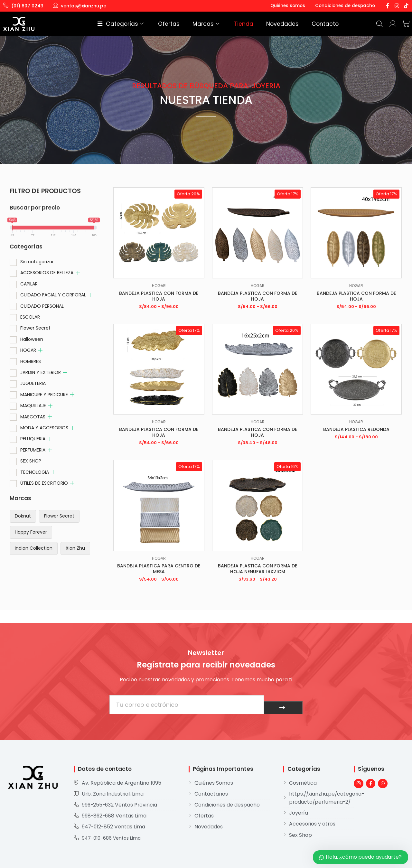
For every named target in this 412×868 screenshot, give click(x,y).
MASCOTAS (33, 417)
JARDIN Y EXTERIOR (41, 372)
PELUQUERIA (33, 439)
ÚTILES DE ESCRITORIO (44, 483)
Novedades (296, 24)
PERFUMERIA (33, 450)
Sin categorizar (37, 262)
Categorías (167, 24)
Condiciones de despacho (347, 6)
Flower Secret (35, 328)
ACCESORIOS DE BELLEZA (47, 273)
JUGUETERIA (33, 383)
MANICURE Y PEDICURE (44, 395)
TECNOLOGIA (35, 472)
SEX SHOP (31, 461)
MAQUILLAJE (33, 406)
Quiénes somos (293, 6)
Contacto (329, 24)
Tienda (266, 24)
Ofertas (207, 24)
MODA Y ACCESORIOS (44, 428)
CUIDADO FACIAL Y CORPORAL (53, 295)
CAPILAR (29, 284)
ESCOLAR (30, 317)
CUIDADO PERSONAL (42, 306)
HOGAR (28, 350)
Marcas (236, 24)
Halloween (32, 339)
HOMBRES (31, 361)
